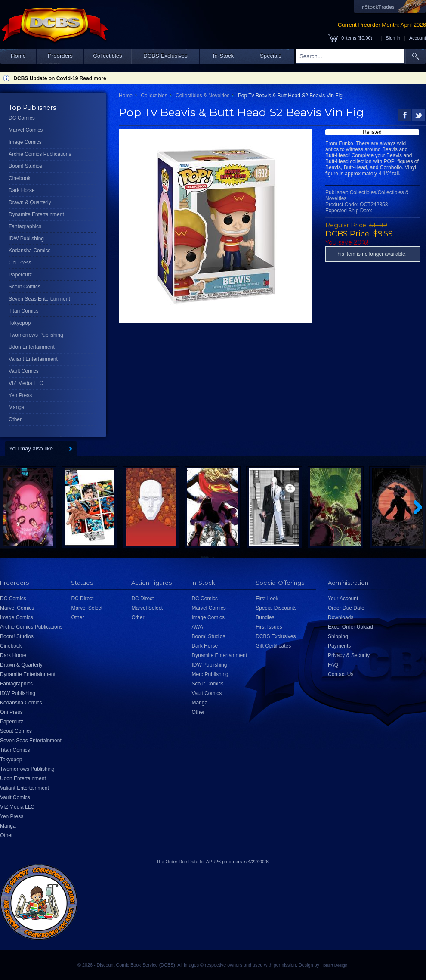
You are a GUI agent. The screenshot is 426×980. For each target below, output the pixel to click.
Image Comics (25, 142)
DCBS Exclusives (165, 56)
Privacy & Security (349, 655)
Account (418, 38)
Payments (339, 646)
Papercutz (20, 275)
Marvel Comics (26, 130)
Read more (93, 78)
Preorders (60, 56)
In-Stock (223, 56)
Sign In (393, 38)
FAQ (333, 665)
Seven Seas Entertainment (39, 299)
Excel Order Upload (350, 627)
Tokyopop (20, 323)
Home (18, 56)
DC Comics (22, 118)
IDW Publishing (26, 239)
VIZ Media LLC (26, 383)
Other (15, 419)
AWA (197, 627)
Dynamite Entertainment (36, 214)
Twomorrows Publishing (36, 335)
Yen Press (20, 395)
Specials (271, 56)
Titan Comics (24, 311)
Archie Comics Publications (40, 154)
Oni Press (20, 263)
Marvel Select (87, 608)
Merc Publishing (210, 674)
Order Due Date (346, 608)
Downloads (341, 617)
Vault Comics (24, 371)
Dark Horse (22, 190)
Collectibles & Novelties (202, 96)
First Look (267, 599)
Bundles (265, 617)
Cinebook (20, 178)
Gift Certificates (273, 646)
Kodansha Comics (29, 251)
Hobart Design (334, 965)
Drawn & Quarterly (30, 202)
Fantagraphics (25, 226)
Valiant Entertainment (33, 359)
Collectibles (107, 56)
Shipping (338, 636)
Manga (17, 407)
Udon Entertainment (32, 347)
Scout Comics (25, 287)
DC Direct (82, 599)
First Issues (269, 627)
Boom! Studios (25, 166)
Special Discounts (276, 608)
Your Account (343, 599)
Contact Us (341, 674)
